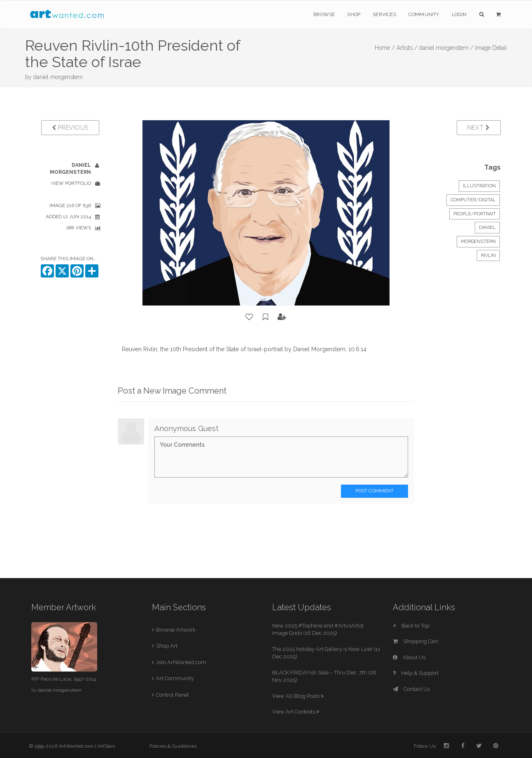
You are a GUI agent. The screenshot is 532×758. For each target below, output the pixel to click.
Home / (385, 48)
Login (459, 14)
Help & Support (416, 673)
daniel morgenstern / (446, 48)
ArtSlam (106, 746)
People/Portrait (475, 214)
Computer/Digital (473, 200)
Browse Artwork (176, 630)
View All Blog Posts (298, 696)
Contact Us (411, 689)
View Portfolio (71, 183)
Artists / (407, 48)
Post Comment (374, 491)
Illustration (479, 186)
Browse (324, 14)
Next (479, 128)
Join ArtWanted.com (181, 662)
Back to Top (411, 626)
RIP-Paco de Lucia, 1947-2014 (64, 679)
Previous (70, 128)
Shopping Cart (415, 641)
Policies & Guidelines (173, 746)
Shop (354, 14)
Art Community (175, 678)
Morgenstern (478, 241)
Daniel (487, 227)
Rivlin (488, 255)
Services (384, 14)
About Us (409, 657)
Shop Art (167, 646)
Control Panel (173, 695)
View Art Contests (296, 712)
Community (424, 14)
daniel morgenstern (58, 77)
